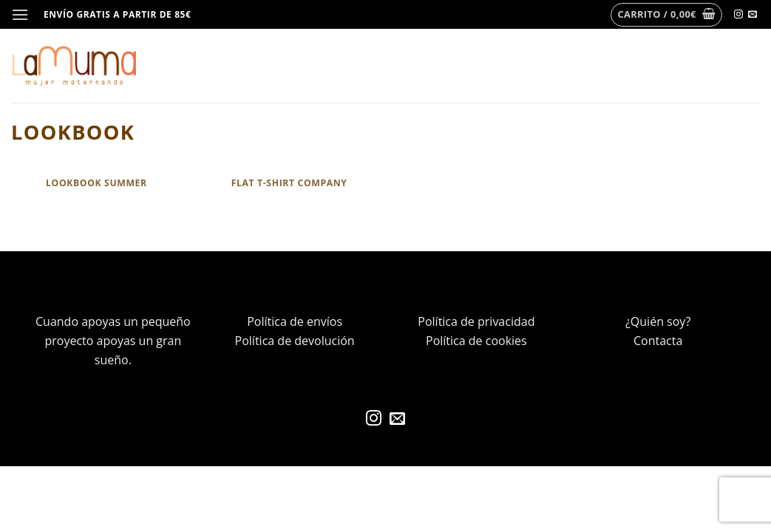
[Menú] (20, 14)
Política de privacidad (476, 321)
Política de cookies (476, 341)
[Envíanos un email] (753, 15)
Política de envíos (295, 321)
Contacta (658, 341)
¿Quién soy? (658, 321)
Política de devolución (295, 341)
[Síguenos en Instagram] (738, 15)
